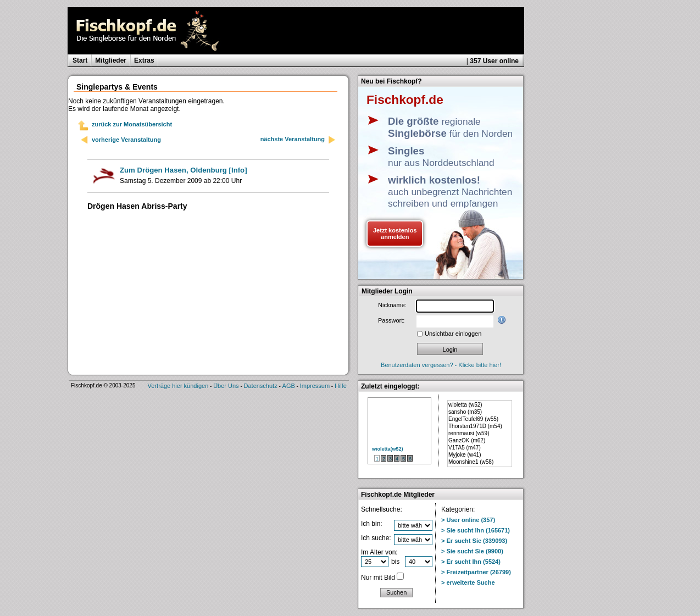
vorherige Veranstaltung (126, 140)
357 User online (494, 61)
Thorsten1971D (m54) (475, 426)
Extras (144, 60)
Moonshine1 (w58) (471, 462)
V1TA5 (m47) (465, 448)
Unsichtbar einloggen (453, 334)
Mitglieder (111, 60)
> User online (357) (468, 520)
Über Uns (226, 386)
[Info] (184, 170)
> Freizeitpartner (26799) (476, 572)
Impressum (315, 386)
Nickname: (392, 305)
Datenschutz (261, 386)
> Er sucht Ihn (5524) (471, 562)
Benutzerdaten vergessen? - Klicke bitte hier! (441, 365)
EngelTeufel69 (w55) (473, 419)
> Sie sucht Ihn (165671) (476, 530)
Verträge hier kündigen (178, 386)
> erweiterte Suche (468, 582)
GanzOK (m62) (467, 440)
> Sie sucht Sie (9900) (472, 551)
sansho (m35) (465, 412)
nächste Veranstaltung (298, 140)
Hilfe (341, 386)
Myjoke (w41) (465, 455)
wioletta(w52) (388, 449)
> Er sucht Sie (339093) (474, 541)
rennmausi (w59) (469, 433)
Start (80, 60)
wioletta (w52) (465, 405)
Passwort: (391, 320)
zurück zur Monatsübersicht (132, 124)
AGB (289, 386)
